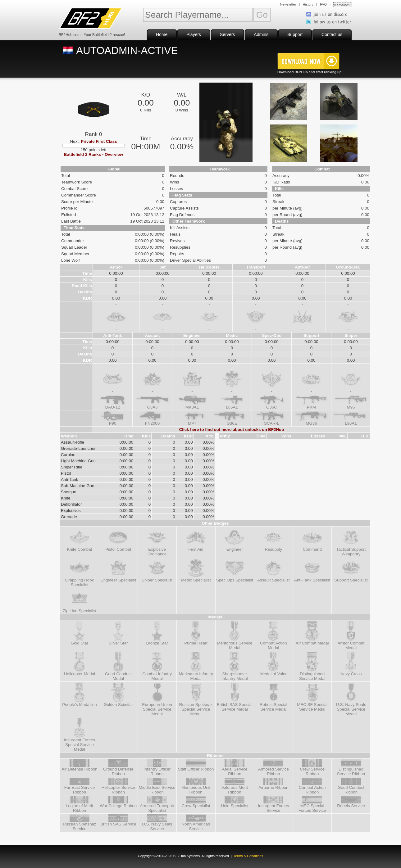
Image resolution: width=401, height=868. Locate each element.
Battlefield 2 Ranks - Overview (93, 154)
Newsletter (288, 4)
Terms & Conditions (248, 856)
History (308, 4)
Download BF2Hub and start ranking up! (310, 72)
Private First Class (99, 141)
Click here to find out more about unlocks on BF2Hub (232, 429)
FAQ (323, 4)
